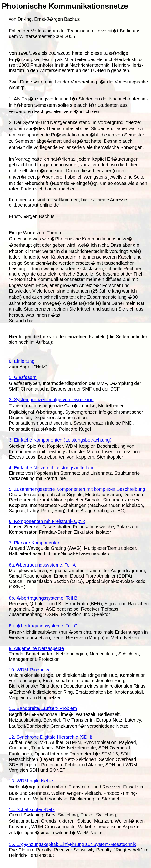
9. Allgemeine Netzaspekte (36, 648)
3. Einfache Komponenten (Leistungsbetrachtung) (60, 440)
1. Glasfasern (23, 377)
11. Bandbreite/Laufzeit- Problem (43, 708)
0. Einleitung (22, 361)
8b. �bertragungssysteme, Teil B (43, 598)
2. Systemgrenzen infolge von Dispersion (51, 400)
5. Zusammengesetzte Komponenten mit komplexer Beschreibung (77, 489)
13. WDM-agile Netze (31, 781)
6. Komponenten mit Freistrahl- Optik (47, 521)
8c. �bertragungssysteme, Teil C (43, 626)
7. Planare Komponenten (35, 543)
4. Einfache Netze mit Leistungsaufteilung (52, 468)
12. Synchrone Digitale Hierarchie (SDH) (51, 737)
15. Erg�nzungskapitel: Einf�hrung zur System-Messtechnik (72, 844)
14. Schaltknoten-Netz (32, 809)
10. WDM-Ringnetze (30, 670)
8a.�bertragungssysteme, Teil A (42, 565)
